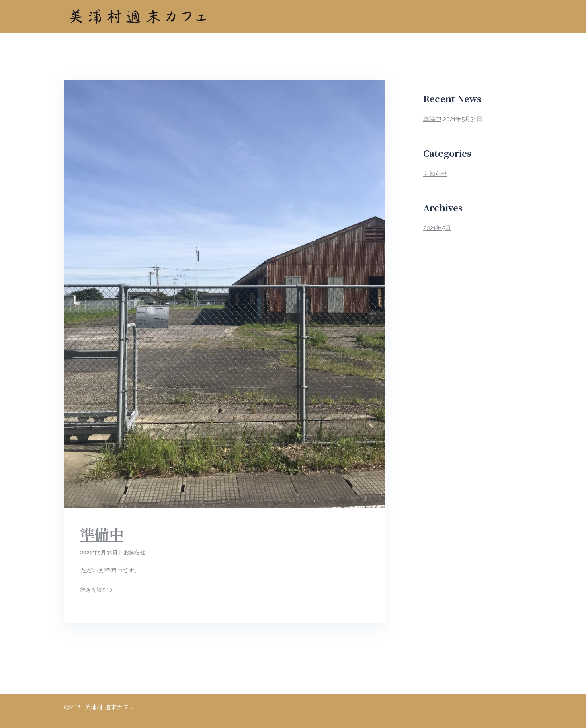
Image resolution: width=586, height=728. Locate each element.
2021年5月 (437, 228)
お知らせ (135, 552)
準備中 (102, 534)
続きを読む (96, 590)
